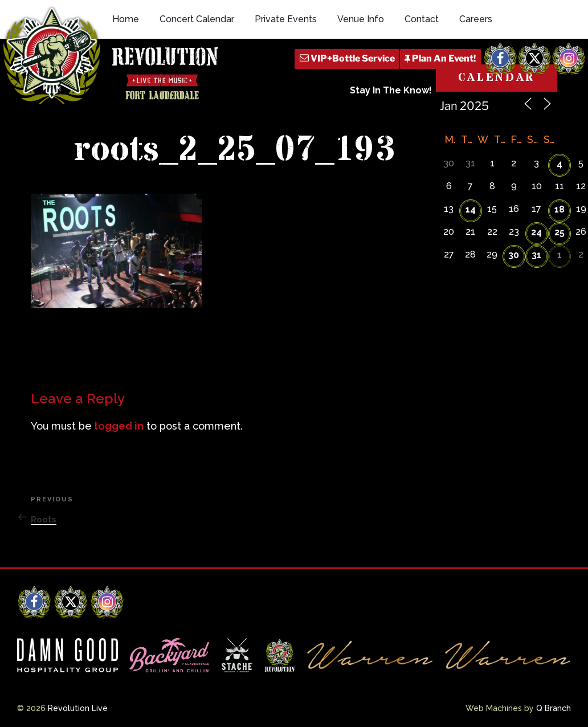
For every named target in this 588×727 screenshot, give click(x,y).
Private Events (286, 19)
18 (560, 209)
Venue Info (361, 19)
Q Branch (554, 708)
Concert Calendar (197, 19)
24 (536, 232)
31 (536, 255)
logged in (119, 426)
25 (560, 232)
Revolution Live (78, 708)
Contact (422, 19)
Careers (476, 19)
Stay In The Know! (391, 90)
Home (126, 19)
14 (471, 209)
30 (514, 255)
